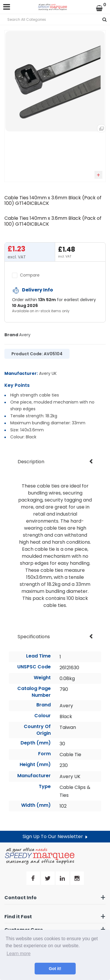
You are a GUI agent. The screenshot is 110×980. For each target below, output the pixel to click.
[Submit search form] (105, 19)
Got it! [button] (55, 969)
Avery (25, 335)
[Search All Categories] (55, 19)
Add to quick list (98, 175)
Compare (26, 275)
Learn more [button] (18, 954)
